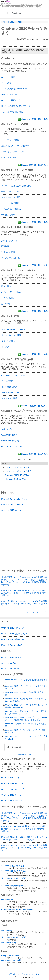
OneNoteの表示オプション (13, 100)
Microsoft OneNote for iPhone (14, 499)
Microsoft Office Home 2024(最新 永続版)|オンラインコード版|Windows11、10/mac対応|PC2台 (24, 838)
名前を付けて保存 (9, 387)
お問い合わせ (14, 974)
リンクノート (7, 347)
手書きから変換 (8, 252)
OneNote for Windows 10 (12, 801)
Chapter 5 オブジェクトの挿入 (18, 270)
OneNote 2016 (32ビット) (13, 789)
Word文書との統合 (10, 435)
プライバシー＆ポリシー (31, 974)
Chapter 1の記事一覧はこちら (34, 119)
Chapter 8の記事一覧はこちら (34, 454)
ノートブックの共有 (10, 393)
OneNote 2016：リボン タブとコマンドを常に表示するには (26, 731)
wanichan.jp (7, 930)
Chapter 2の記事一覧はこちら (34, 165)
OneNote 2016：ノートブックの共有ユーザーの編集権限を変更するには (26, 706)
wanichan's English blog (12, 960)
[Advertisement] (24, 543)
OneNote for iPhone (10, 668)
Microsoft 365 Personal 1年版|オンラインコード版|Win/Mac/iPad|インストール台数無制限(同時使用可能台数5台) (24, 593)
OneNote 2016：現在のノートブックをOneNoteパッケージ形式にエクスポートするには (26, 719)
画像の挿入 (6, 286)
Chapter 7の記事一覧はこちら (34, 406)
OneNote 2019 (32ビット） (13, 778)
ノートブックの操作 (10, 140)
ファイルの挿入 (8, 298)
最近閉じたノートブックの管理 (15, 146)
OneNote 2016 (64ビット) (13, 795)
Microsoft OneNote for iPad (13, 505)
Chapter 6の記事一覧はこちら (34, 354)
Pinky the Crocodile (10, 956)
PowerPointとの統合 (10, 441)
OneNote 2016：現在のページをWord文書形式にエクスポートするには (26, 712)
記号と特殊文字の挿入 (11, 192)
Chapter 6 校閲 (10, 316)
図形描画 (5, 246)
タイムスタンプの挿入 (11, 209)
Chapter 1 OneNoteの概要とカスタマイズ (24, 64)
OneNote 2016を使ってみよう (18, 467)
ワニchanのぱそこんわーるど (14, 871)
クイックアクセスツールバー (14, 89)
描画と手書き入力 (9, 241)
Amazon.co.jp (9, 571)
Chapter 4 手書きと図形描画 (17, 227)
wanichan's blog (9, 942)
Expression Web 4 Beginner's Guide (17, 909)
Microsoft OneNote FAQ (15, 479)
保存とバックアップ (10, 94)
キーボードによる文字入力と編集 (16, 186)
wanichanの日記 (8, 900)
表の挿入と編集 (8, 215)
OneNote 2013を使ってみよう (18, 471)
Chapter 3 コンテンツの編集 (17, 170)
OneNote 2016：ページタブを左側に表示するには (26, 681)
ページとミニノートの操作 (13, 152)
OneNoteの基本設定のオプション (16, 106)
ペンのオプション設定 (11, 258)
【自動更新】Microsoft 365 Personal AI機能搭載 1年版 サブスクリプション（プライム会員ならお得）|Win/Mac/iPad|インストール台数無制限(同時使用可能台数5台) (24, 581)
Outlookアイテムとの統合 (13, 446)
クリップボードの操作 (11, 197)
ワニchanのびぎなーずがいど (14, 886)
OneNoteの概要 (8, 77)
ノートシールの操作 (10, 203)
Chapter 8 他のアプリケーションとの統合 (24, 411)
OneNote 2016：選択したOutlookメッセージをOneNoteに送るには (26, 700)
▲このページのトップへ (37, 612)
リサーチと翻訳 (8, 341)
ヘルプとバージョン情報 (12, 112)
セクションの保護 (9, 398)
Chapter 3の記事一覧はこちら (34, 222)
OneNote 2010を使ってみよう (18, 475)
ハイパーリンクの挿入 (11, 292)
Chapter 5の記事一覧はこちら (34, 311)
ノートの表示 (7, 83)
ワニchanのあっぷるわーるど (14, 878)
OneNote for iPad (9, 663)
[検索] (24, 13)
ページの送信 (7, 381)
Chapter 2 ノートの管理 (15, 124)
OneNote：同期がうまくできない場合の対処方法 (26, 725)
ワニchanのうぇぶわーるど (13, 866)
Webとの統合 (7, 429)
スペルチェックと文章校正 (13, 329)
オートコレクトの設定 (11, 335)
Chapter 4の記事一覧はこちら (34, 265)
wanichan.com (25, 754)
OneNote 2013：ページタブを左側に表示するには (26, 694)
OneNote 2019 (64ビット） (13, 783)
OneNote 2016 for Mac (11, 510)
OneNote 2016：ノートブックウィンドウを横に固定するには (26, 687)
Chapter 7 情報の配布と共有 (17, 359)
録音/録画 (5, 304)
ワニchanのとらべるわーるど (14, 937)
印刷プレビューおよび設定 (13, 375)
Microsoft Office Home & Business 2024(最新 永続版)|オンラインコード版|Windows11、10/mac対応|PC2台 (24, 604)
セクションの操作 (9, 157)
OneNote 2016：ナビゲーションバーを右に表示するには (26, 738)
